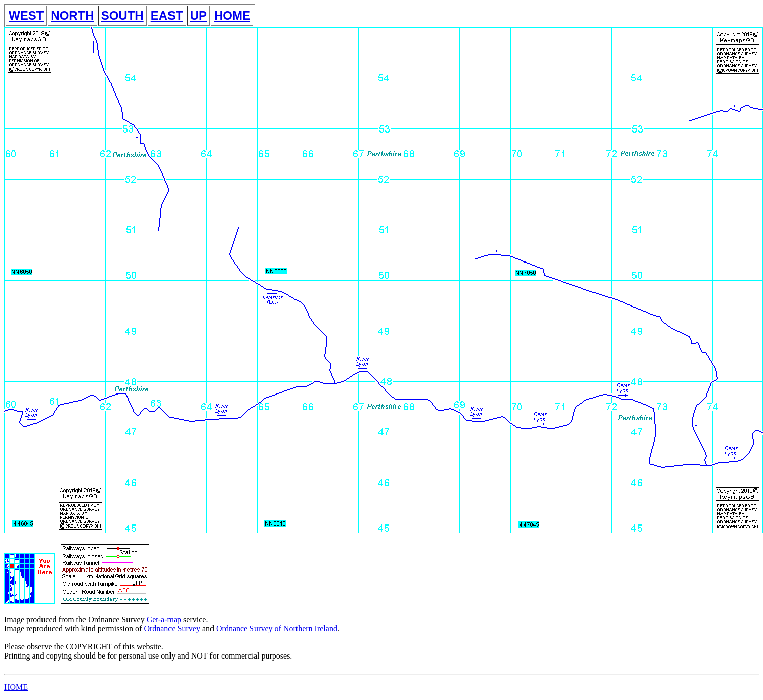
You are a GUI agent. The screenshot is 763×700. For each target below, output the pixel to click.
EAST (167, 15)
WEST (26, 15)
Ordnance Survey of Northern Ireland (277, 628)
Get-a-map (164, 619)
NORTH (72, 15)
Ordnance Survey (172, 628)
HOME (232, 15)
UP (199, 15)
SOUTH (122, 15)
